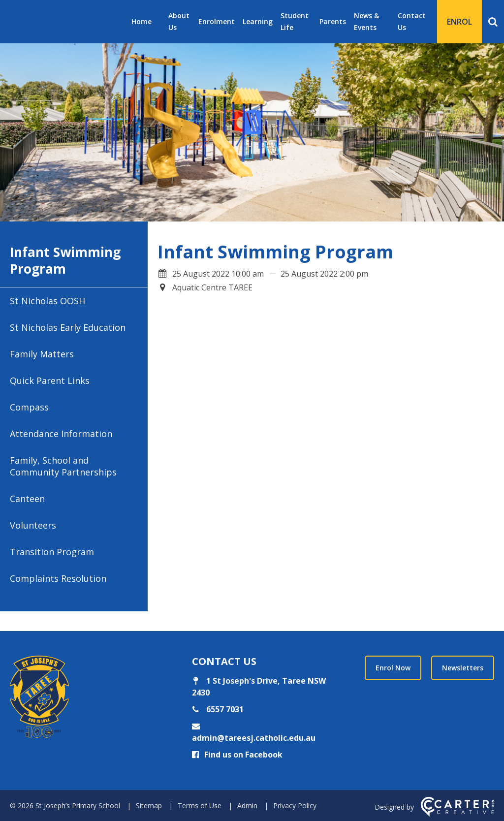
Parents (333, 21)
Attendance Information (61, 434)
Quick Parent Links (50, 380)
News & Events (366, 21)
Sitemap (149, 805)
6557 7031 (224, 709)
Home (142, 21)
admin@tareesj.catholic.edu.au (254, 738)
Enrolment (217, 21)
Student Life (295, 21)
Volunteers (33, 525)
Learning (258, 21)
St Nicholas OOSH (47, 301)
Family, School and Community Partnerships (63, 466)
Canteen (27, 499)
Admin (247, 805)
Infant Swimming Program (65, 260)
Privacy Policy (295, 805)
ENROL (459, 22)
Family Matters (42, 354)
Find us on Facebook (237, 755)
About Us (179, 21)
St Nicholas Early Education (68, 327)
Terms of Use (200, 805)
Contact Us (412, 21)
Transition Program (52, 552)
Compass (29, 407)
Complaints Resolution (58, 578)
